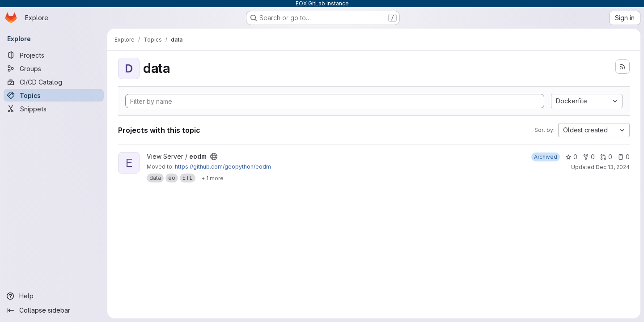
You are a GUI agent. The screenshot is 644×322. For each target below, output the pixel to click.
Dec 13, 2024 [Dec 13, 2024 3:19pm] (613, 167)
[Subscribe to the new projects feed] (623, 67)
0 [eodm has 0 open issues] (624, 157)
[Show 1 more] (212, 178)
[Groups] (54, 68)
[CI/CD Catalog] (54, 82)
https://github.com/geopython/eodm (223, 167)
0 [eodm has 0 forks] (589, 157)
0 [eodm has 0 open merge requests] (606, 157)
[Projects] (54, 55)
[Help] (54, 296)
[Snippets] (54, 109)
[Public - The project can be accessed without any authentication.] (214, 157)
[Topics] (54, 95)
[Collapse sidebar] (54, 310)
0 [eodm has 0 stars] (571, 157)
